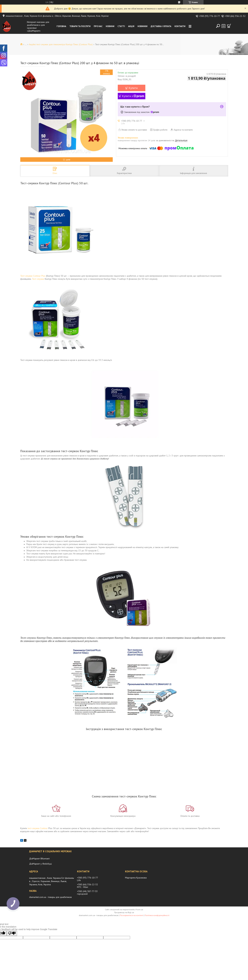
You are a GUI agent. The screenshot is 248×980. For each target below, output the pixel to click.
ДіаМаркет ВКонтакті (39, 859)
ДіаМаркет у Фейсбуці (40, 864)
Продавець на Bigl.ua (124, 912)
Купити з (133, 96)
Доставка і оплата (161, 26)
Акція (131, 26)
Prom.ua (139, 909)
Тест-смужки (38, 279)
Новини (110, 26)
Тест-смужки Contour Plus (33, 276)
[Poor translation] (12, 933)
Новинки (142, 26)
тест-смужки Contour (38, 828)
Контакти (180, 26)
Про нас (98, 26)
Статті (121, 26)
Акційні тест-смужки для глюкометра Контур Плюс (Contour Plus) (61, 44)
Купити (133, 88)
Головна (61, 26)
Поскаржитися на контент (132, 915)
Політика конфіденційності (157, 915)
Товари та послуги (80, 26)
